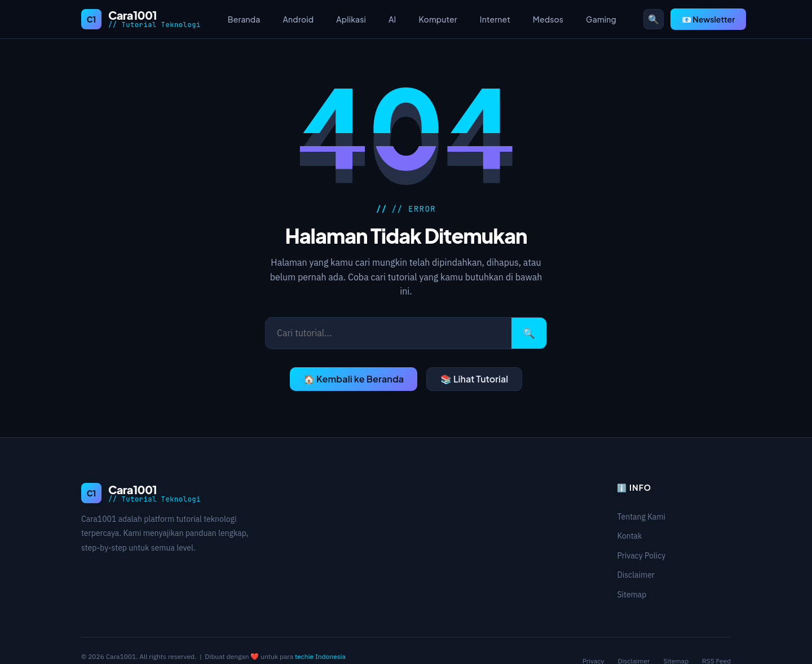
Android (299, 19)
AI (392, 19)
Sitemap (632, 595)
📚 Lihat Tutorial (474, 379)
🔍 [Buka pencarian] (654, 19)
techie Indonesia (320, 656)
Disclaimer (636, 575)
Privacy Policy (641, 556)
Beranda (244, 19)
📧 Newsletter (708, 19)
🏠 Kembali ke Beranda (354, 379)
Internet (495, 19)
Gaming (601, 19)
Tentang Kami (641, 517)
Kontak (629, 536)
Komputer (438, 19)
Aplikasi (351, 19)
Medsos (548, 19)
